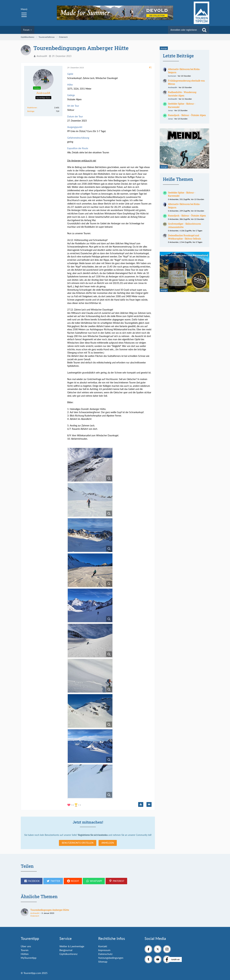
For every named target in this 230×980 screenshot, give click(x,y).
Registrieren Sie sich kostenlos (93, 835)
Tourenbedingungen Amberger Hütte (50, 910)
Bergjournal (66, 950)
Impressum (104, 950)
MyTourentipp (29, 958)
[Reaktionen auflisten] (74, 805)
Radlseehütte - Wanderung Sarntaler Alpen (182, 94)
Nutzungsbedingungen (111, 958)
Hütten (25, 954)
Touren (25, 950)
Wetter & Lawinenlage (72, 946)
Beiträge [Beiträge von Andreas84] (31, 111)
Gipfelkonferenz (68, 954)
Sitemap (103, 962)
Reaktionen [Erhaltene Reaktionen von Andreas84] (32, 108)
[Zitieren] (149, 804)
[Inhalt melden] (141, 804)
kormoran (172, 76)
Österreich (35, 916)
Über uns (26, 946)
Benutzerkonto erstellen (78, 843)
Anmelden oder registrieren (184, 30)
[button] (32, 881)
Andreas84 (42, 56)
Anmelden (108, 843)
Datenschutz (105, 954)
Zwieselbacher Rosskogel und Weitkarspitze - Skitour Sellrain (184, 237)
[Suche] (204, 30)
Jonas (170, 110)
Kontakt (103, 946)
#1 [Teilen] (150, 67)
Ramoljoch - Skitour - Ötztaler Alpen (187, 115)
